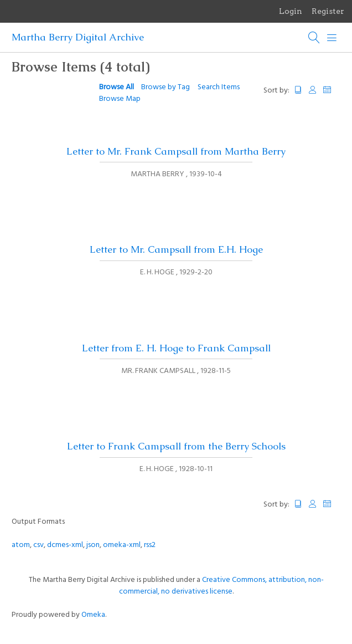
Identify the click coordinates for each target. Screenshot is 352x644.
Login (291, 11)
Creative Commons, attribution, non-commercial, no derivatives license (221, 586)
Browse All (117, 87)
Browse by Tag (165, 87)
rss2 (150, 545)
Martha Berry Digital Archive (78, 37)
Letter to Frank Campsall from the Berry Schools (176, 446)
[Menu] (332, 38)
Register (328, 11)
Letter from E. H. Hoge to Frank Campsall (176, 348)
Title (298, 90)
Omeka (93, 615)
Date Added (332, 90)
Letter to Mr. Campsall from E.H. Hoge (176, 249)
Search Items (219, 87)
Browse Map (120, 99)
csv (38, 545)
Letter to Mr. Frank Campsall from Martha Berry (176, 151)
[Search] (314, 38)
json (93, 545)
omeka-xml (122, 545)
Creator (313, 90)
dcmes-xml (65, 545)
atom (21, 545)
